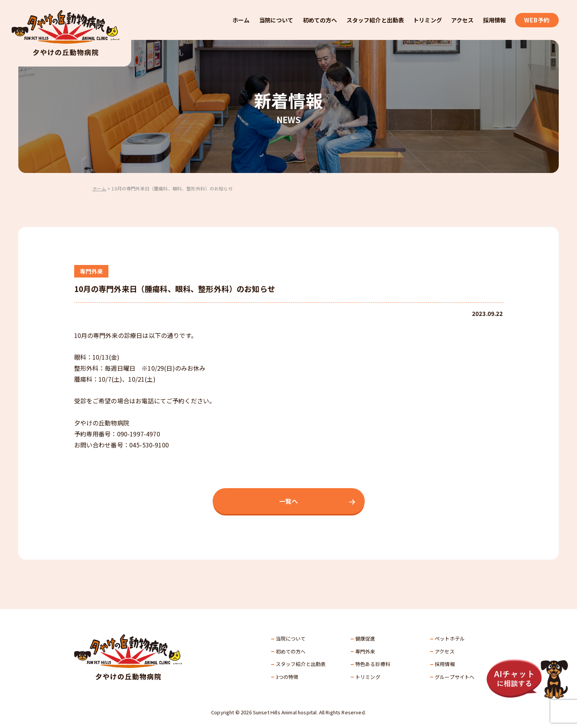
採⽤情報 (445, 664)
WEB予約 (537, 20)
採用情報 (495, 20)
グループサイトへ (455, 677)
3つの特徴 (287, 677)
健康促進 (365, 638)
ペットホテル (450, 638)
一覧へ (288, 501)
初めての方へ (320, 20)
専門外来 (365, 651)
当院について (276, 20)
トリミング (428, 20)
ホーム (241, 20)
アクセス (463, 20)
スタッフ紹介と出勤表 (375, 20)
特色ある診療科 (373, 664)
